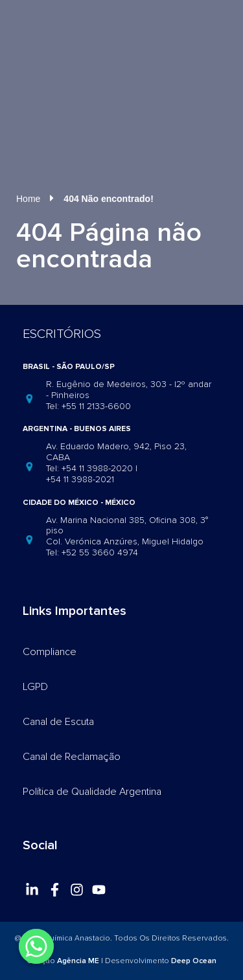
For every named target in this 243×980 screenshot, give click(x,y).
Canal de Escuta (58, 722)
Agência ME (78, 961)
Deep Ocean (194, 961)
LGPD (35, 687)
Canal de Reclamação (72, 757)
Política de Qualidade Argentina (92, 792)
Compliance (50, 652)
